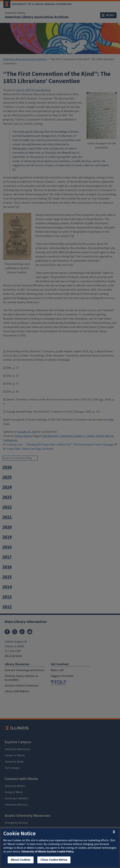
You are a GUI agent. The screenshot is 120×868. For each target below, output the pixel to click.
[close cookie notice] (114, 832)
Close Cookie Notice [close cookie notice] (54, 860)
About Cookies (21, 860)
